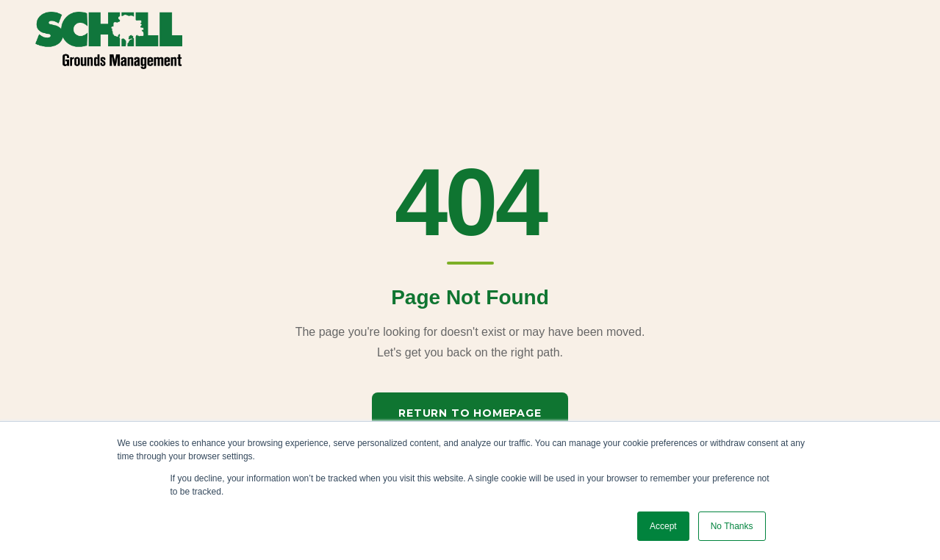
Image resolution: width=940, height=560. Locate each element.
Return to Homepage (470, 413)
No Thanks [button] (732, 526)
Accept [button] (663, 526)
